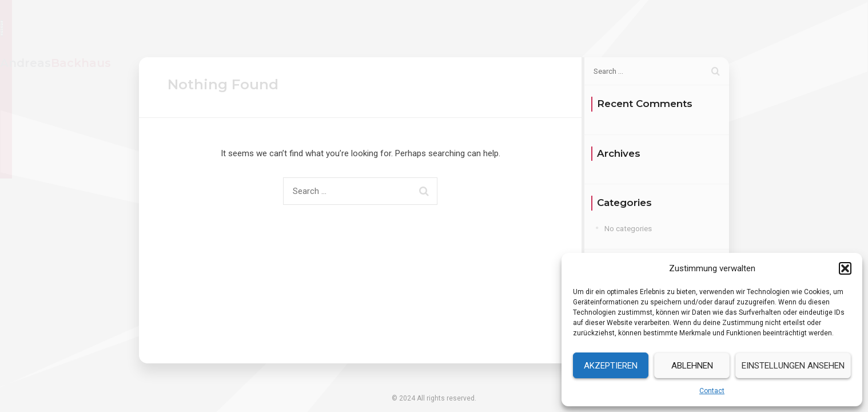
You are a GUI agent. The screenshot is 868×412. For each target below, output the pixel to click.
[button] (845, 268)
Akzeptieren (611, 366)
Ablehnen (692, 366)
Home (556, 28)
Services (660, 28)
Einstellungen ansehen (793, 366)
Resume (606, 28)
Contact (712, 391)
